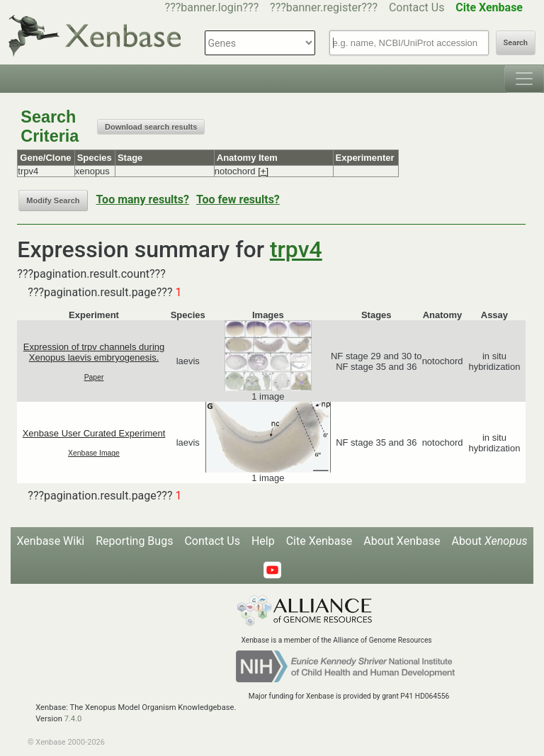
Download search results (151, 127)
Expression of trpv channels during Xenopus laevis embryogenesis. (94, 352)
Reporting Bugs (134, 541)
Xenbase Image (94, 453)
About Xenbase (402, 541)
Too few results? (238, 199)
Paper (94, 377)
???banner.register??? (324, 7)
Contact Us (417, 7)
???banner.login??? (212, 7)
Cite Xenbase (319, 541)
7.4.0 (73, 719)
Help (263, 541)
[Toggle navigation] (524, 79)
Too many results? (143, 199)
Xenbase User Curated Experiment (94, 433)
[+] (263, 171)
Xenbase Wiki (51, 541)
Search (516, 43)
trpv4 (296, 249)
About (489, 541)
